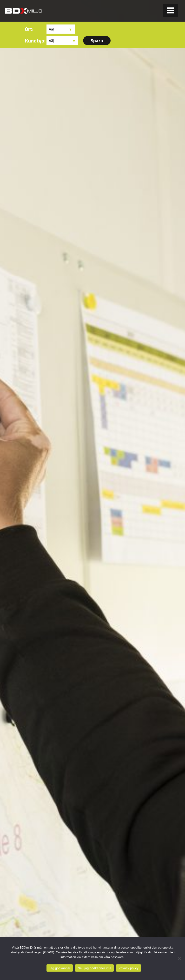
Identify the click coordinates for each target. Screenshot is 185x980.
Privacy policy (129, 968)
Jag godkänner (60, 968)
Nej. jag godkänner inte (94, 968)
